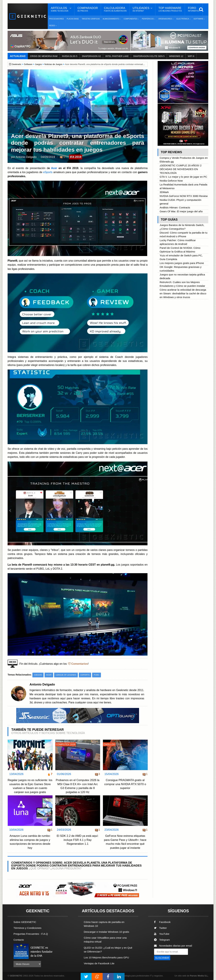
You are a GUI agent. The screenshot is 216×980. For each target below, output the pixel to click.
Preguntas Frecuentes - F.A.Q (31, 934)
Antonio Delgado (26, 157)
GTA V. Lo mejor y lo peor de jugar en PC (183, 177)
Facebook (162, 922)
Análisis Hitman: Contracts (175, 207)
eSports (48, 172)
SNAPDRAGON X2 (91, 56)
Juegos (38, 64)
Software (28, 64)
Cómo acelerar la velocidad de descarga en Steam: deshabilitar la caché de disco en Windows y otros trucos (183, 293)
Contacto (19, 940)
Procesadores (57, 19)
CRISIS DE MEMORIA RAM (44, 56)
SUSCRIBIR (162, 958)
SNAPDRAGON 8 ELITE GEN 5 (149, 56)
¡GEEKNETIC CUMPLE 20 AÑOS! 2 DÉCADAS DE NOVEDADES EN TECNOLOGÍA (181, 169)
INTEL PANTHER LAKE (117, 56)
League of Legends (66, 675)
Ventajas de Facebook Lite (99, 963)
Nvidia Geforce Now (171, 181)
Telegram (162, 940)
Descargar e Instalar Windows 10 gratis (107, 932)
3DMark (164, 192)
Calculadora (115, 9)
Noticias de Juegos (53, 64)
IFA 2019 (76, 157)
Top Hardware (170, 9)
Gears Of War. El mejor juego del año (181, 211)
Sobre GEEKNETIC (25, 922)
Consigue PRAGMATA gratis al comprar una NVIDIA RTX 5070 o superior (125, 784)
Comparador (88, 9)
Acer (54, 168)
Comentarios (79, 664)
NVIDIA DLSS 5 (70, 56)
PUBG (97, 675)
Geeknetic (17, 64)
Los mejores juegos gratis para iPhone (182, 263)
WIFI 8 (191, 56)
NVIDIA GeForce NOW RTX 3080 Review (184, 196)
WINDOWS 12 (176, 56)
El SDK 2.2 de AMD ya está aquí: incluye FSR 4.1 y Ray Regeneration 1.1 (78, 840)
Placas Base (73, 19)
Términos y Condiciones (27, 928)
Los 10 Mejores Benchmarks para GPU (106, 957)
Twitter (160, 928)
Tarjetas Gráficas (91, 19)
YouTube (162, 934)
